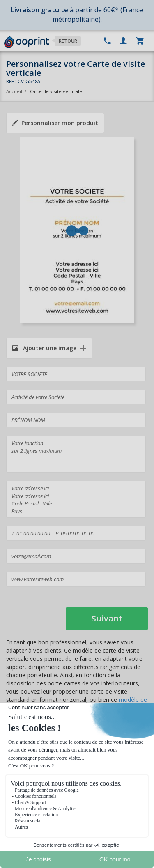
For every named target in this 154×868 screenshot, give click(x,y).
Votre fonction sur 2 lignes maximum (76, 454)
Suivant (107, 618)
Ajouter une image (44, 348)
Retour (68, 41)
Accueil (14, 91)
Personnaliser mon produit (55, 123)
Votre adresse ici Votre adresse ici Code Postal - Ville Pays (76, 499)
